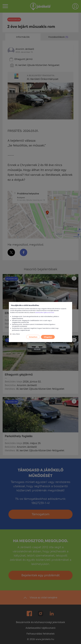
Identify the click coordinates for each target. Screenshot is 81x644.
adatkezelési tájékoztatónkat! (45, 312)
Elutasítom (33, 337)
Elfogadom (48, 337)
